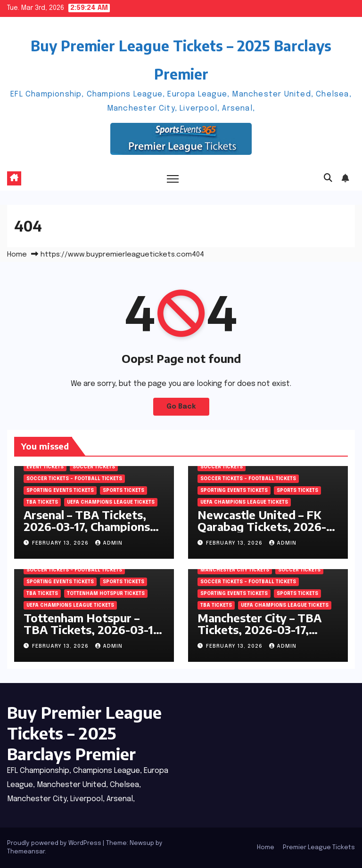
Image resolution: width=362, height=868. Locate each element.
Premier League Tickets (319, 848)
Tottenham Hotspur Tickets (106, 594)
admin (109, 543)
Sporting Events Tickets (60, 490)
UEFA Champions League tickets (111, 502)
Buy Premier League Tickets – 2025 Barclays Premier (84, 733)
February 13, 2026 (61, 543)
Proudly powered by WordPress (55, 843)
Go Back (181, 407)
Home (17, 255)
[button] (328, 178)
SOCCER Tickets (94, 467)
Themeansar (26, 852)
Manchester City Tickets (235, 570)
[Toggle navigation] (173, 179)
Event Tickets (45, 467)
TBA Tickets (42, 502)
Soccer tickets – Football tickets (74, 479)
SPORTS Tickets (123, 490)
